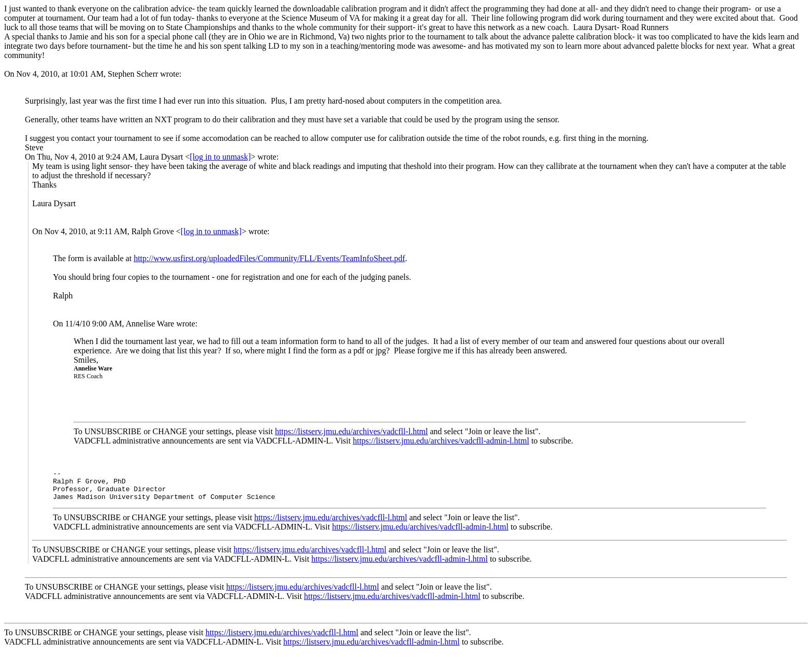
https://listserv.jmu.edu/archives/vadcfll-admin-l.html (441, 441)
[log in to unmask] (220, 157)
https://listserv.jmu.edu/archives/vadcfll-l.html (351, 431)
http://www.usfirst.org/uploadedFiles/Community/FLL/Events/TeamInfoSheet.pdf (269, 258)
